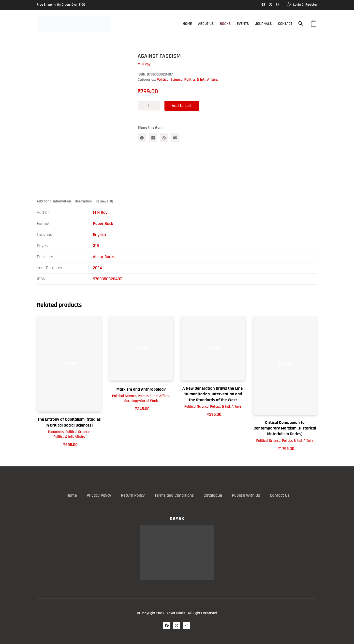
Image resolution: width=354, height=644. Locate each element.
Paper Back (103, 223)
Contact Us (280, 495)
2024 (97, 268)
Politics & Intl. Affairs (201, 80)
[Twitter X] (177, 626)
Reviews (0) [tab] (104, 201)
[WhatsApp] (164, 138)
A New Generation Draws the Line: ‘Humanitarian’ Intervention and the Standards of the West (213, 394)
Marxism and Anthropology (141, 389)
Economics (56, 432)
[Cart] (314, 24)
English (99, 235)
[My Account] (302, 5)
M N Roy (100, 212)
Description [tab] (83, 201)
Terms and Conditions (174, 495)
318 (96, 246)
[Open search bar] (301, 23)
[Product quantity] (149, 106)
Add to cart (182, 105)
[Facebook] (142, 138)
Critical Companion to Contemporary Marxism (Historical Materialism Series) (285, 428)
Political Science (170, 80)
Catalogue (213, 495)
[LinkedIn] (153, 138)
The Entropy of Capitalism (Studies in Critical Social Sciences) (69, 422)
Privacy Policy (99, 495)
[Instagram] (186, 626)
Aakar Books (104, 257)
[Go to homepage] (74, 24)
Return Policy (133, 495)
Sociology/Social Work (141, 401)
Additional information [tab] (54, 201)
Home (72, 495)
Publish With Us (246, 495)
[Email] (175, 138)
